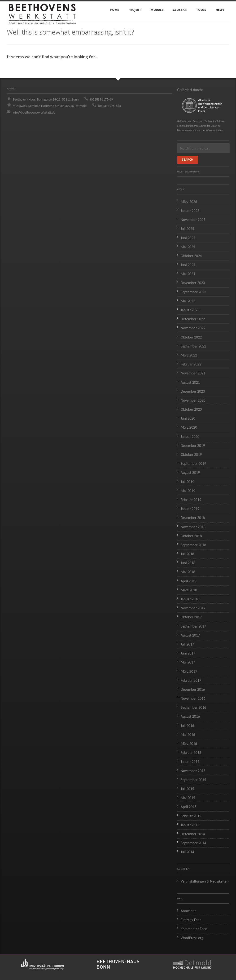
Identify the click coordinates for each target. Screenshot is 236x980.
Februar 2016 (191, 753)
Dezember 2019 (193, 446)
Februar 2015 (191, 816)
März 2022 (189, 355)
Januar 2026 (190, 211)
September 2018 (193, 545)
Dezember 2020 (193, 391)
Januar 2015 (190, 825)
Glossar (179, 10)
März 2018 (189, 590)
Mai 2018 (188, 572)
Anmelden (189, 911)
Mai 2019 (188, 491)
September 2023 (193, 292)
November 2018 (193, 527)
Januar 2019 (190, 509)
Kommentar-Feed (194, 929)
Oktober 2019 (191, 455)
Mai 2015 (188, 798)
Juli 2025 (187, 229)
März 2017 (189, 671)
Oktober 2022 (191, 337)
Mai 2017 (188, 662)
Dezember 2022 (193, 319)
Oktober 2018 (191, 536)
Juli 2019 (187, 482)
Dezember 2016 (193, 689)
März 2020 (189, 427)
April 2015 (189, 807)
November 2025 (193, 220)
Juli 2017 (187, 644)
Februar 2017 (191, 680)
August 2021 (190, 382)
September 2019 (193, 464)
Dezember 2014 (193, 834)
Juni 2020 (188, 418)
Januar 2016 (190, 762)
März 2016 (189, 744)
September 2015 (193, 780)
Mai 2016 (188, 735)
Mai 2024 (188, 274)
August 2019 (190, 472)
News (220, 10)
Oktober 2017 (191, 617)
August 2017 (190, 635)
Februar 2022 (191, 364)
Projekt (135, 10)
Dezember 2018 (193, 518)
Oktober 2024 (191, 256)
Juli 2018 (187, 554)
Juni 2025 (188, 238)
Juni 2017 (188, 653)
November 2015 (193, 771)
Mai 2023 (188, 301)
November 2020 (193, 400)
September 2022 (193, 346)
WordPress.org (192, 938)
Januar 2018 (190, 599)
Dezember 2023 (193, 283)
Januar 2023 (190, 310)
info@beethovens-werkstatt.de (34, 112)
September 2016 (193, 707)
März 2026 (189, 202)
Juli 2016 (187, 726)
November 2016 (193, 698)
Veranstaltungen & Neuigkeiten (205, 881)
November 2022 (193, 328)
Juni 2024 (188, 265)
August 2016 (190, 716)
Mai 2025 (188, 247)
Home (115, 10)
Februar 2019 (191, 500)
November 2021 (193, 373)
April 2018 (189, 581)
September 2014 (193, 843)
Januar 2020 (190, 437)
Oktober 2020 (191, 409)
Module (157, 10)
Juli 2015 (187, 789)
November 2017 (193, 608)
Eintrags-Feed (191, 920)
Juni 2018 (188, 563)
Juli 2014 (187, 852)
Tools (201, 10)
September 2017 (193, 626)
